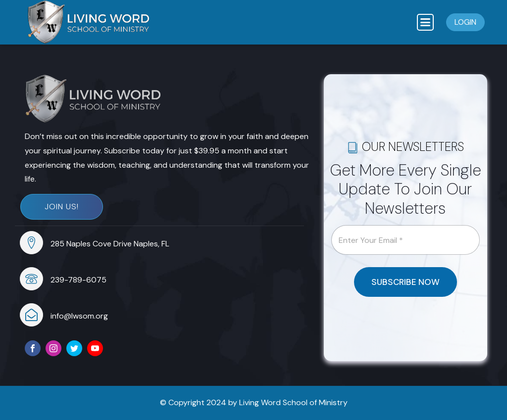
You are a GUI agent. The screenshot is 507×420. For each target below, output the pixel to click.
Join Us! (62, 207)
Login (465, 22)
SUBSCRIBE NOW (406, 282)
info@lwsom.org (79, 316)
